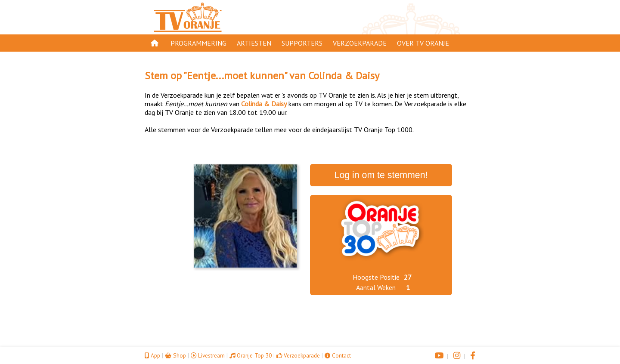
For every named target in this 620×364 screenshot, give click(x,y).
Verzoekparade (360, 43)
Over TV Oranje (423, 43)
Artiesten (254, 43)
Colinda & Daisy (344, 76)
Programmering (198, 43)
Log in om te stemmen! (381, 175)
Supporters (302, 43)
